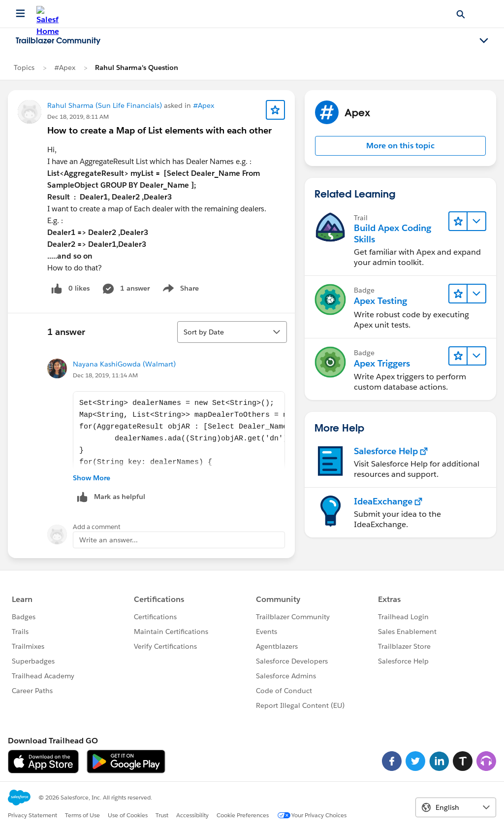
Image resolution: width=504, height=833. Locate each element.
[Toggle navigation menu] (484, 41)
